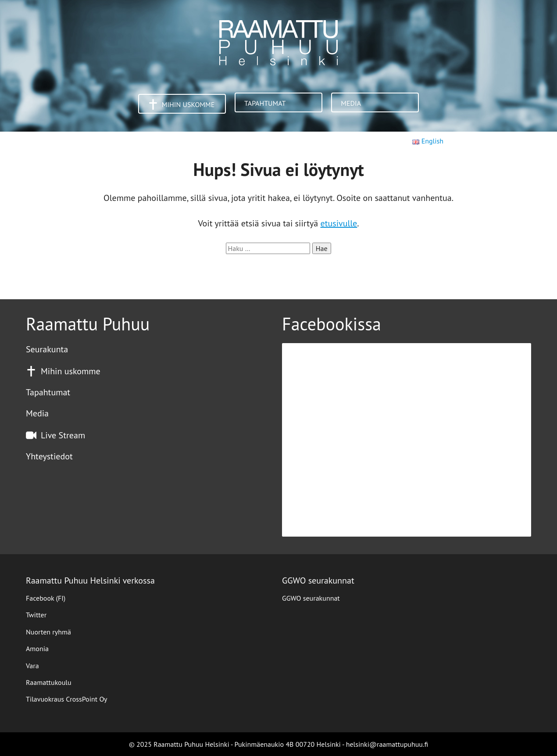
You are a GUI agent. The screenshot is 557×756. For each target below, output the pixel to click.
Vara (32, 666)
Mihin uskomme (188, 104)
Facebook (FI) (46, 598)
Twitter (36, 615)
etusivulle (339, 223)
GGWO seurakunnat (311, 598)
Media (351, 103)
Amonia (37, 649)
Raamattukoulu (49, 682)
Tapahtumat (265, 103)
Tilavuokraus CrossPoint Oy (67, 699)
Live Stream (63, 435)
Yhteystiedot (49, 456)
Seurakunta (47, 349)
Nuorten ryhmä (48, 632)
